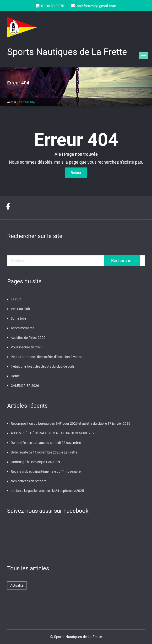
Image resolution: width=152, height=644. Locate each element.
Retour (76, 173)
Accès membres (22, 328)
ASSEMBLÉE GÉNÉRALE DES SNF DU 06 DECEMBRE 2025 (54, 433)
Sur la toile (18, 318)
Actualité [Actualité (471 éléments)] (17, 585)
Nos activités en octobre (29, 481)
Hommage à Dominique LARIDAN (35, 462)
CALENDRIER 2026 (25, 386)
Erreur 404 (28, 102)
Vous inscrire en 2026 (27, 347)
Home (15, 376)
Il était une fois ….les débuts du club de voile (43, 366)
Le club (16, 299)
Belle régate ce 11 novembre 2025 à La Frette (44, 452)
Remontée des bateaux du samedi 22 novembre (46, 443)
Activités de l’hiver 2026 (28, 338)
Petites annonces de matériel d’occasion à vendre (47, 357)
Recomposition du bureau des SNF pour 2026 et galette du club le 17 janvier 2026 (71, 423)
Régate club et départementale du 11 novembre (46, 471)
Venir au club (20, 309)
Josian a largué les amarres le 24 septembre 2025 (47, 491)
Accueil (12, 102)
